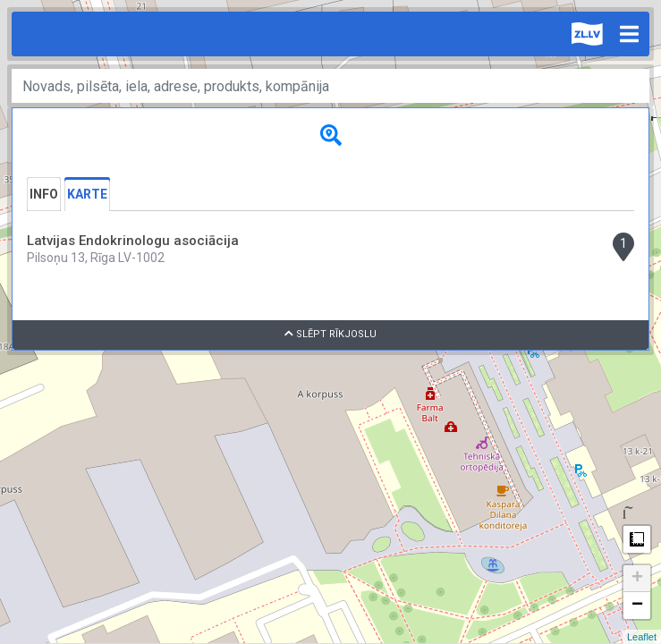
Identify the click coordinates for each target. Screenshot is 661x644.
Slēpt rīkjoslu (330, 334)
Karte (87, 194)
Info (44, 194)
